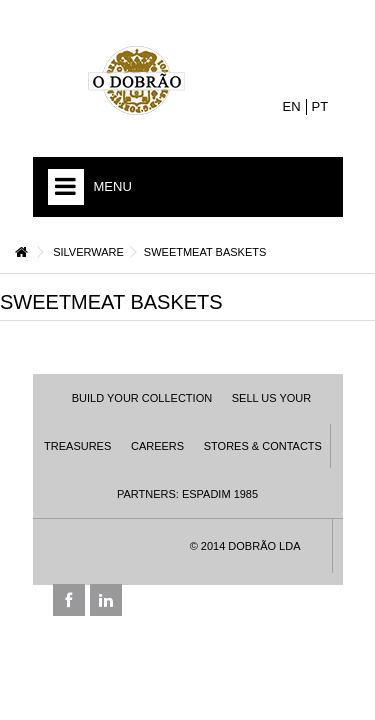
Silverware (88, 252)
